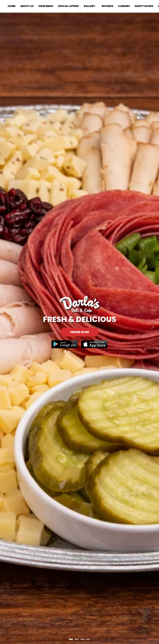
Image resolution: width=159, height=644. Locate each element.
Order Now (79, 332)
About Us (27, 6)
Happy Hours (144, 6)
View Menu (46, 6)
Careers (124, 6)
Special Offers (68, 6)
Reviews (107, 6)
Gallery (89, 6)
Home (12, 6)
